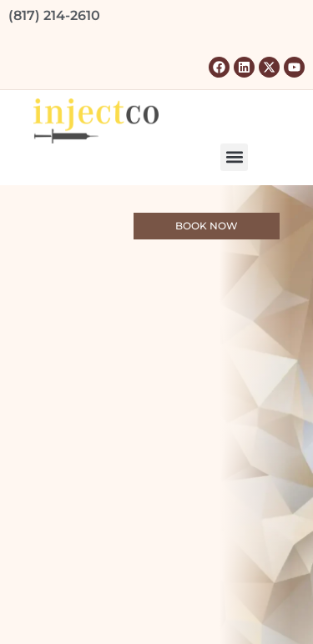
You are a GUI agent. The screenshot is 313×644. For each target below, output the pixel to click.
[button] (234, 157)
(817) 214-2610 (54, 15)
